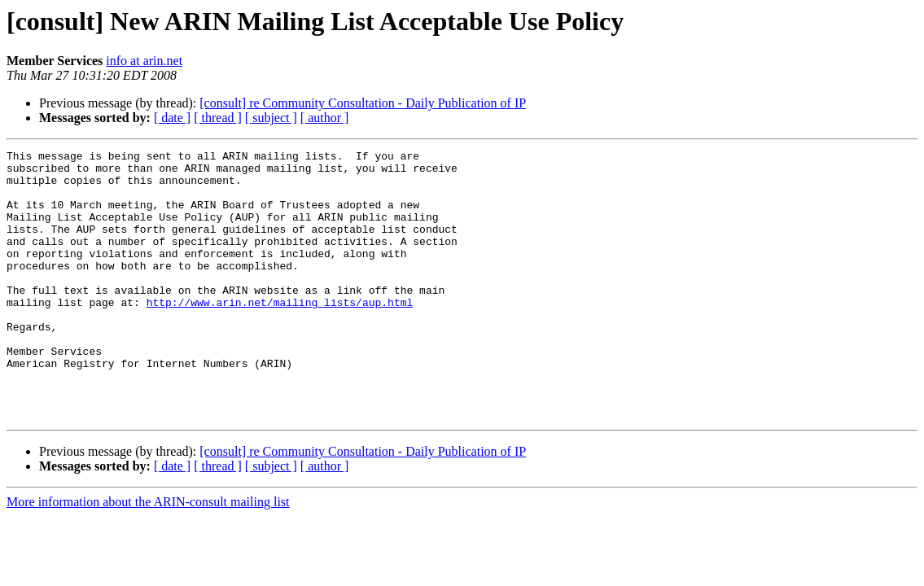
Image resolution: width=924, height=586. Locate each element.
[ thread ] (218, 118)
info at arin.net (144, 61)
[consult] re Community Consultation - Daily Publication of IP (363, 103)
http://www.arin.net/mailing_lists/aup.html (280, 334)
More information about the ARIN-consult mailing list (148, 555)
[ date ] (172, 118)
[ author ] (325, 118)
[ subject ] (271, 118)
